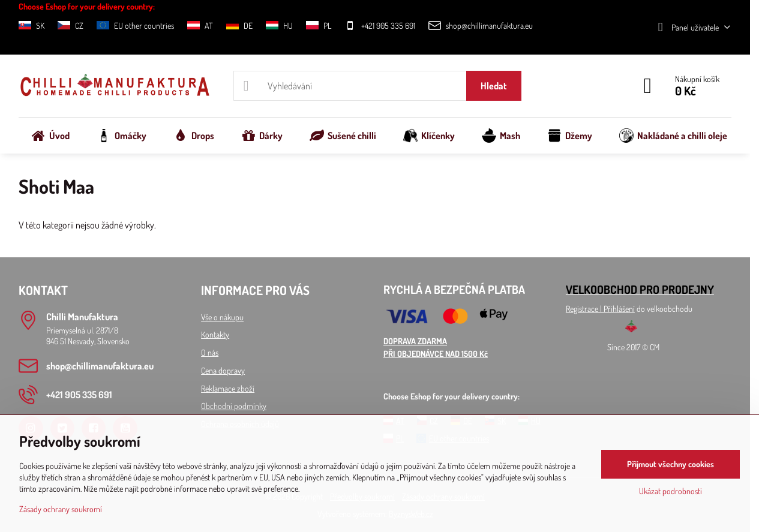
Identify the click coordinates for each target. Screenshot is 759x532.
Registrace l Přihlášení (600, 309)
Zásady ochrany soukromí (61, 509)
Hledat (494, 86)
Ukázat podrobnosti (670, 491)
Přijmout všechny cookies (670, 464)
